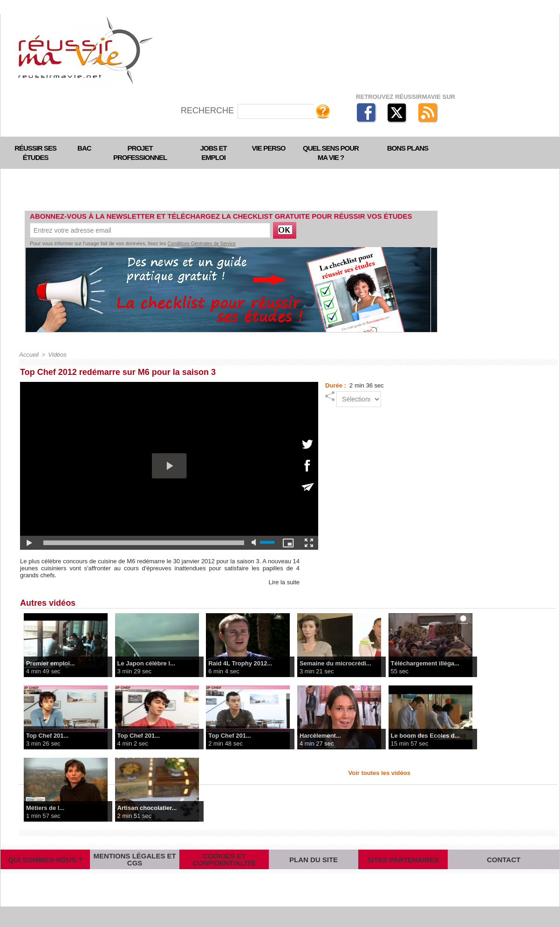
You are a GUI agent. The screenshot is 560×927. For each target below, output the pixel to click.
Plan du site (314, 869)
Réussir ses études (35, 153)
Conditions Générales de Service (202, 244)
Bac (84, 148)
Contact (504, 869)
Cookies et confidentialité (224, 869)
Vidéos (55, 354)
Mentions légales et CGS (135, 869)
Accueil (28, 354)
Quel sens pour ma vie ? (331, 153)
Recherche (208, 111)
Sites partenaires (403, 869)
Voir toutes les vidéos (379, 772)
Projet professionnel (140, 153)
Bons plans (408, 148)
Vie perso (269, 148)
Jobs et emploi (214, 153)
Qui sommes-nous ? (45, 869)
